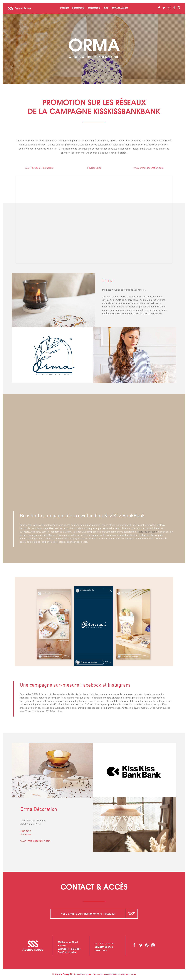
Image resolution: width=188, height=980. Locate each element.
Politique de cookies (128, 974)
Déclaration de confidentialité (105, 974)
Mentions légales (84, 974)
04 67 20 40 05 (106, 943)
